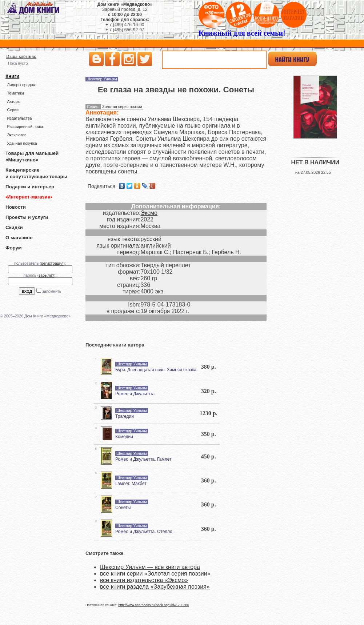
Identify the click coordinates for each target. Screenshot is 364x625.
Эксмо (149, 213)
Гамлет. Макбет (131, 484)
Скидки (14, 227)
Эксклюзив (17, 135)
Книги (12, 76)
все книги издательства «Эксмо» (144, 580)
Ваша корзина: (21, 56)
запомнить (52, 291)
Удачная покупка (22, 143)
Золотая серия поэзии (122, 107)
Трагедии (125, 416)
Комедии (124, 437)
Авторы (14, 101)
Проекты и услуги (27, 217)
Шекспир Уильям (102, 79)
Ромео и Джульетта (135, 394)
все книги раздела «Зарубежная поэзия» (155, 587)
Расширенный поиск (25, 127)
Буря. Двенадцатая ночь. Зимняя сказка (156, 370)
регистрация (52, 263)
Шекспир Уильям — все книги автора (150, 567)
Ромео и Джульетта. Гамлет (143, 459)
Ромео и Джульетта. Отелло (144, 532)
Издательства (19, 118)
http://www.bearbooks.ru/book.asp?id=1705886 (154, 605)
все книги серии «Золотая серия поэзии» (155, 574)
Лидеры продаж (21, 85)
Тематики (15, 93)
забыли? (46, 275)
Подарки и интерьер (30, 187)
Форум (14, 248)
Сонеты (123, 508)
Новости (16, 207)
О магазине (19, 238)
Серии (13, 110)
